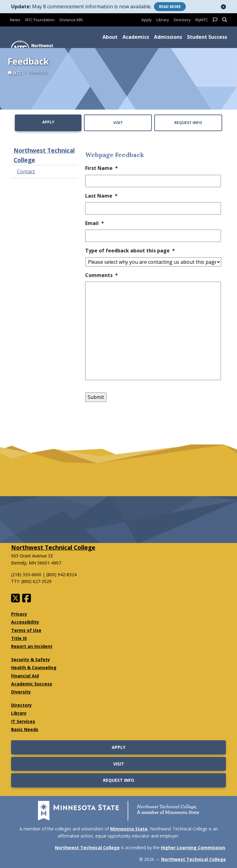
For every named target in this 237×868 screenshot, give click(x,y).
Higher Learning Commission (193, 848)
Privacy (19, 614)
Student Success (207, 37)
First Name (102, 168)
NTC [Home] (15, 73)
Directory (182, 20)
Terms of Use (26, 630)
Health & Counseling (34, 667)
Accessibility (25, 622)
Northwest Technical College (44, 155)
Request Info (188, 123)
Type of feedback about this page (130, 251)
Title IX (19, 638)
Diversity (21, 692)
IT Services (23, 721)
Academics (136, 37)
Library (163, 20)
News (15, 20)
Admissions (168, 37)
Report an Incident (32, 646)
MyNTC (202, 20)
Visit (118, 123)
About (110, 37)
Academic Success (32, 684)
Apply (146, 20)
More (170, 7)
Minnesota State (129, 829)
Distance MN (71, 20)
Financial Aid (25, 676)
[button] (223, 7)
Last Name (101, 196)
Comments (102, 275)
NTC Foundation (40, 20)
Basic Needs (25, 729)
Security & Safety (31, 659)
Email (95, 223)
